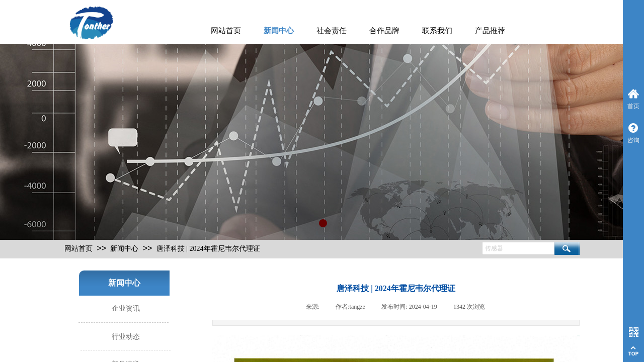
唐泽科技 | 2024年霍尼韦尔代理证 (208, 249)
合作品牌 (384, 31)
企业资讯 (126, 308)
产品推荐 (490, 31)
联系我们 (437, 31)
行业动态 (126, 337)
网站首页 (226, 31)
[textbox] (518, 248)
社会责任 (332, 31)
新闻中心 (279, 31)
